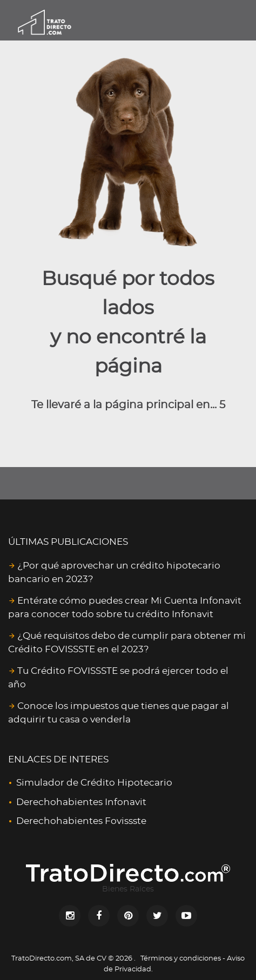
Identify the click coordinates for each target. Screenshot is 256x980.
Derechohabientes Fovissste (81, 821)
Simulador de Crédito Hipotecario (94, 783)
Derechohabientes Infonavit (81, 802)
